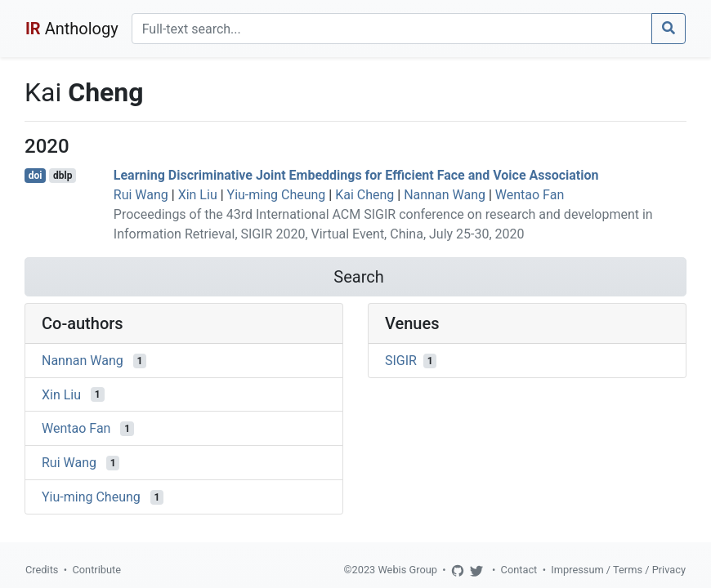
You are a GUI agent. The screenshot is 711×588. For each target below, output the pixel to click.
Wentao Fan (530, 195)
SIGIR (401, 361)
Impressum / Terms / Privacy (618, 570)
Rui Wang (141, 195)
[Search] (392, 29)
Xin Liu (198, 195)
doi (36, 176)
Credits (42, 570)
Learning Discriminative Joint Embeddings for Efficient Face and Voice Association (356, 175)
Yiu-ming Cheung (277, 195)
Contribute (96, 570)
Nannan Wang (445, 195)
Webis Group (407, 570)
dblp (63, 176)
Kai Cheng (364, 195)
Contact (519, 570)
